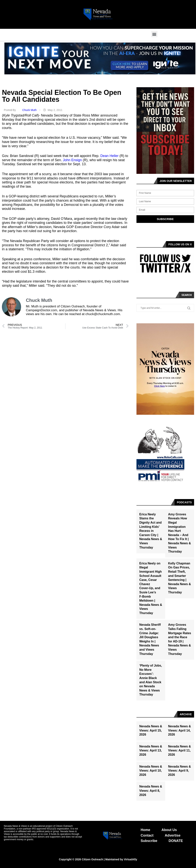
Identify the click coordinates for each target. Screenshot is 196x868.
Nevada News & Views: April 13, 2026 (151, 751)
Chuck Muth (30, 110)
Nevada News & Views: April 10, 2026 (151, 771)
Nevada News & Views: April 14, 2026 (179, 730)
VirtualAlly (130, 859)
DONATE (176, 841)
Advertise (173, 835)
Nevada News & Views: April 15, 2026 (151, 730)
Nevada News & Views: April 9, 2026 (179, 771)
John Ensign (72, 160)
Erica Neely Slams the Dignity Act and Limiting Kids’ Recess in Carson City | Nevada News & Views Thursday (151, 531)
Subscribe (149, 841)
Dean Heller (109, 156)
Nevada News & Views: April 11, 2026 (179, 751)
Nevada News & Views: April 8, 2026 (151, 791)
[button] (154, 34)
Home (145, 830)
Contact (147, 835)
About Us (169, 830)
